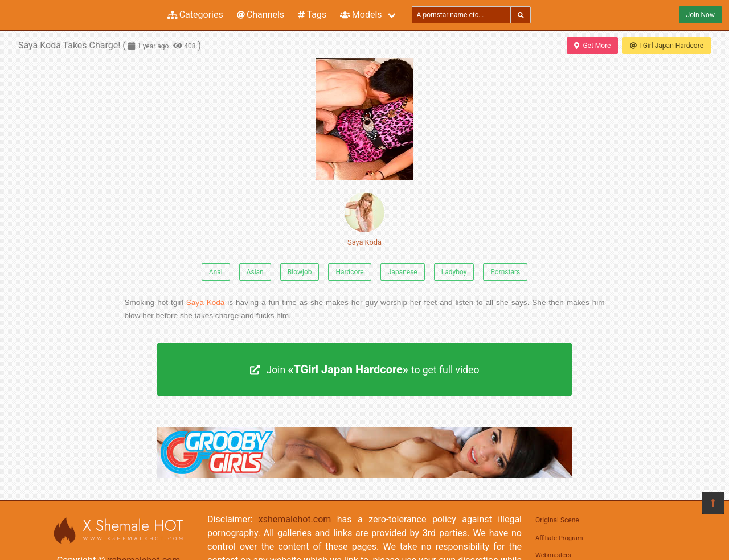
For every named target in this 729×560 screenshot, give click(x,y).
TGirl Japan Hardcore (667, 46)
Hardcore (349, 272)
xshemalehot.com (295, 519)
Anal (216, 272)
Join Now (701, 15)
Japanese (403, 272)
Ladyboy (454, 272)
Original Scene (557, 520)
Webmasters (553, 555)
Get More (592, 46)
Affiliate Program (559, 538)
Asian (255, 272)
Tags (312, 15)
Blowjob (300, 272)
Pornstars (505, 272)
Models (361, 15)
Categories (195, 15)
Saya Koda (364, 219)
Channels (261, 15)
